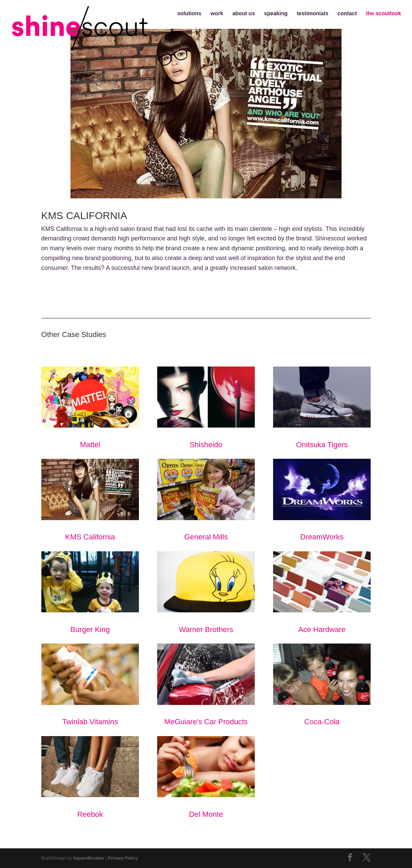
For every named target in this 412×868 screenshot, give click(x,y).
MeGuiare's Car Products (206, 685)
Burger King (90, 593)
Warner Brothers (206, 593)
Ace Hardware (322, 593)
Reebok (90, 777)
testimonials (313, 14)
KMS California (90, 500)
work (217, 14)
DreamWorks (322, 500)
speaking (276, 14)
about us (244, 14)
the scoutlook (384, 14)
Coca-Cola (322, 685)
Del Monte (206, 777)
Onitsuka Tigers (322, 408)
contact (347, 14)
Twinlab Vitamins (90, 685)
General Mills (206, 500)
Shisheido (206, 408)
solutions (189, 14)
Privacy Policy (123, 858)
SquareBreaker (89, 858)
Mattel (90, 408)
